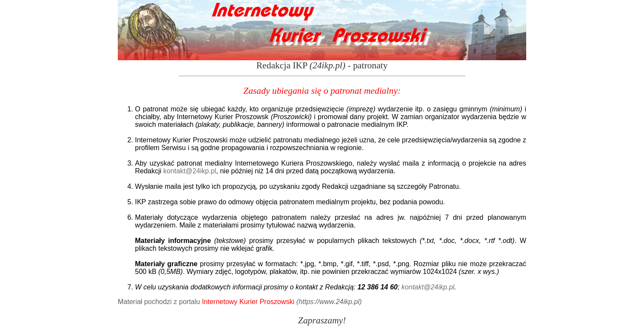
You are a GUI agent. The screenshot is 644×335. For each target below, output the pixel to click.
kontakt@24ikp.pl (190, 171)
